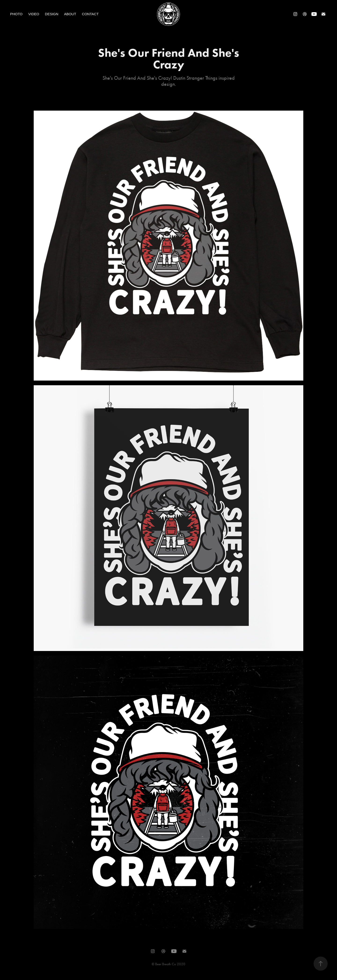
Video (34, 14)
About (70, 14)
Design (52, 14)
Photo (16, 14)
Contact (90, 14)
